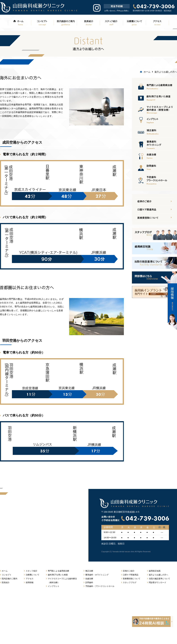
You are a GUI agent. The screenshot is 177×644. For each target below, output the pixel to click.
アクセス (157, 22)
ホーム (19, 22)
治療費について (134, 22)
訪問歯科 (154, 167)
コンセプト (42, 22)
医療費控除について (154, 109)
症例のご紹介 (129, 571)
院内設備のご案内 (10, 579)
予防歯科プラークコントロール (154, 180)
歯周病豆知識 (155, 571)
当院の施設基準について (159, 579)
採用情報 (30, 583)
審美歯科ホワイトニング (154, 144)
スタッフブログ (130, 583)
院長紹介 (88, 22)
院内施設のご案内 (65, 22)
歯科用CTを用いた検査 (58, 575)
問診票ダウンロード (158, 583)
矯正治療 (154, 132)
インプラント (154, 121)
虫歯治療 (154, 156)
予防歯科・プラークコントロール (100, 586)
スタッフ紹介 (111, 22)
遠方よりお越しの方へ (158, 575)
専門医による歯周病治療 (154, 87)
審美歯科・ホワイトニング (97, 575)
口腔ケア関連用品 (154, 98)
